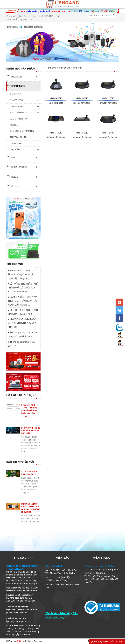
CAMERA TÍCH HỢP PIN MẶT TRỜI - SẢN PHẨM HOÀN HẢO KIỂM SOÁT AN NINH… (23, 301)
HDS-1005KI (56, 98)
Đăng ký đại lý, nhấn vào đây (107, 642)
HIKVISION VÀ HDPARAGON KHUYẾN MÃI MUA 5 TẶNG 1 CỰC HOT (23, 323)
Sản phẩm (65, 68)
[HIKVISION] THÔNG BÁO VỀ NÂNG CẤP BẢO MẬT (31, 431)
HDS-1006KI (82, 98)
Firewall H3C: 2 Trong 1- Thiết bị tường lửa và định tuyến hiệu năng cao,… (21, 274)
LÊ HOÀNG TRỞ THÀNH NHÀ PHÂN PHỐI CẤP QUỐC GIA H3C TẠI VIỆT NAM (23, 288)
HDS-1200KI (108, 98)
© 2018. (20, 641)
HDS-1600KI (82, 133)
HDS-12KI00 (108, 133)
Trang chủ (51, 68)
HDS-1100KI (56, 133)
